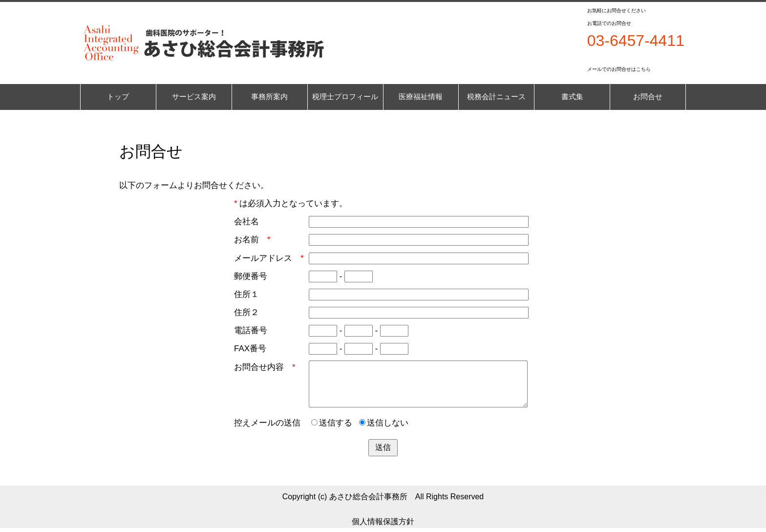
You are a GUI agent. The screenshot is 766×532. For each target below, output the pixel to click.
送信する (332, 423)
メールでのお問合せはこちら (619, 69)
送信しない (384, 423)
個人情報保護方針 (383, 521)
